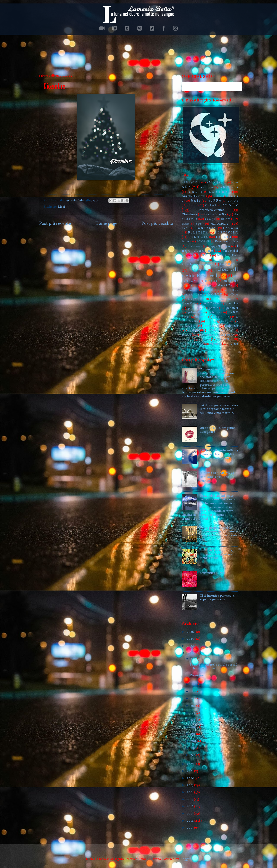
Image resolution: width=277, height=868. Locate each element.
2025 (191, 639)
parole (213, 308)
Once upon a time (223, 299)
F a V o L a (230, 228)
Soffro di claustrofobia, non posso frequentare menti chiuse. (216, 554)
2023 (191, 653)
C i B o (192, 205)
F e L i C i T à (198, 233)
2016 (190, 806)
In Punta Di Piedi (227, 255)
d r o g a (210, 219)
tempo (186, 335)
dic (193, 659)
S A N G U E (221, 317)
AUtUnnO (218, 196)
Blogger (185, 859)
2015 (190, 814)
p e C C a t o (210, 303)
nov (193, 684)
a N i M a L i (229, 187)
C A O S (233, 201)
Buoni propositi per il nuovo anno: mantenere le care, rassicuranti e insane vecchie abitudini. (219, 534)
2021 (190, 771)
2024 (191, 646)
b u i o (196, 201)
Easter (185, 224)
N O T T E (215, 295)
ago (193, 706)
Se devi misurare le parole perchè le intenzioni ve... (213, 667)
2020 (191, 778)
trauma (205, 339)
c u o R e (230, 205)
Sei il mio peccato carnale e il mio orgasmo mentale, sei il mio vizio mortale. (219, 409)
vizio (234, 344)
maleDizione (190, 290)
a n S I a (196, 192)
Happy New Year (220, 246)
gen (193, 755)
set (193, 698)
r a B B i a (214, 312)
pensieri (232, 308)
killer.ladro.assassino (197, 264)
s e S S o (226, 321)
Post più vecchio (157, 224)
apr (193, 734)
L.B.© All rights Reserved (210, 273)
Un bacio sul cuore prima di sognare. (218, 430)
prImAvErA (195, 312)
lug (193, 713)
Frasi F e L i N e (226, 241)
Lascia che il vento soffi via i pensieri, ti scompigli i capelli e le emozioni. (219, 454)
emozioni (220, 224)
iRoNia (224, 260)
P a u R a (188, 303)
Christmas (189, 214)
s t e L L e (212, 326)
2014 (191, 821)
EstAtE (186, 228)
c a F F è (215, 201)
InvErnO (198, 260)
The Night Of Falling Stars (216, 335)
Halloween (195, 246)
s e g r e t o (211, 321)
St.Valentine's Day (220, 330)
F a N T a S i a (205, 228)
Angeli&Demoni (194, 196)
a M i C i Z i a (216, 183)
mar (194, 741)
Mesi (62, 207)
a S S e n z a (220, 192)
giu (193, 720)
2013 (190, 828)
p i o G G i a (195, 308)
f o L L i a (224, 237)
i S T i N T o (201, 255)
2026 (191, 632)
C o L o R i (211, 206)
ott (193, 692)
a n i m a (207, 187)
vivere (215, 344)
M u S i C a (225, 286)
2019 (190, 785)
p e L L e (232, 303)
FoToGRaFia (203, 242)
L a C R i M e (229, 264)
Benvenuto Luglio (212, 573)
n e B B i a (231, 290)
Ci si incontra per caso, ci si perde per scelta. (218, 598)
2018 (190, 792)
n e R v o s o (194, 295)
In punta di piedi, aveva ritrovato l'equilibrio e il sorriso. (217, 477)
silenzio (232, 326)
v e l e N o (224, 339)
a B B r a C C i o (191, 183)
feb (193, 748)
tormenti (187, 339)
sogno (193, 330)
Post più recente (55, 224)
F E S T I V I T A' (226, 233)
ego (199, 224)
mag (194, 727)
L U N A (198, 270)
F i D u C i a (198, 237)
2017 (190, 799)
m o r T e (205, 286)
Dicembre (197, 675)
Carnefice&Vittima (211, 210)
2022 (191, 764)
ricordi (201, 317)
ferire (186, 241)
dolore (226, 219)
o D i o (234, 295)
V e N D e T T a (192, 344)
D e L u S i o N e (215, 214)
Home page (106, 224)
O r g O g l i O (197, 299)
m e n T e (211, 281)
